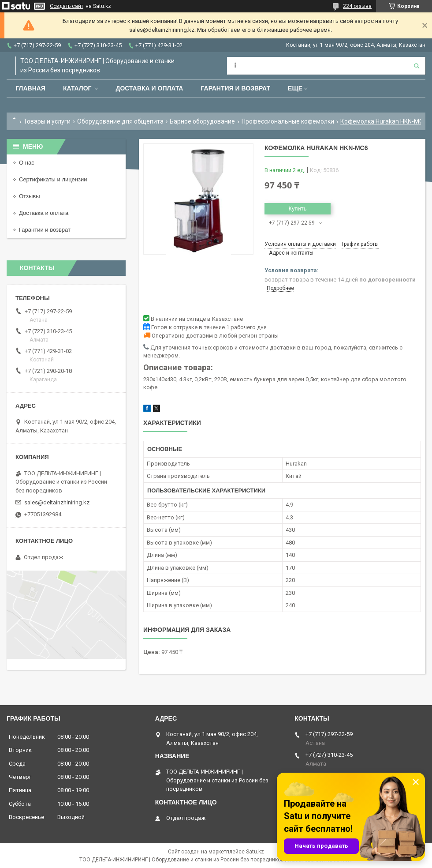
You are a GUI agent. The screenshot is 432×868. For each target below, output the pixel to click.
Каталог (77, 88)
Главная (30, 88)
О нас (27, 163)
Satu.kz (255, 852)
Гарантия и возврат (235, 88)
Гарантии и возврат (45, 230)
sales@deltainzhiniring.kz (57, 502)
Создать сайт (67, 6)
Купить (297, 209)
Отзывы (30, 196)
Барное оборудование (202, 121)
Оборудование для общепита (120, 121)
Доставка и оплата (149, 88)
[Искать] (417, 66)
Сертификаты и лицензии (53, 179)
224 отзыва (357, 6)
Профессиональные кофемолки (288, 121)
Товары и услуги (47, 121)
